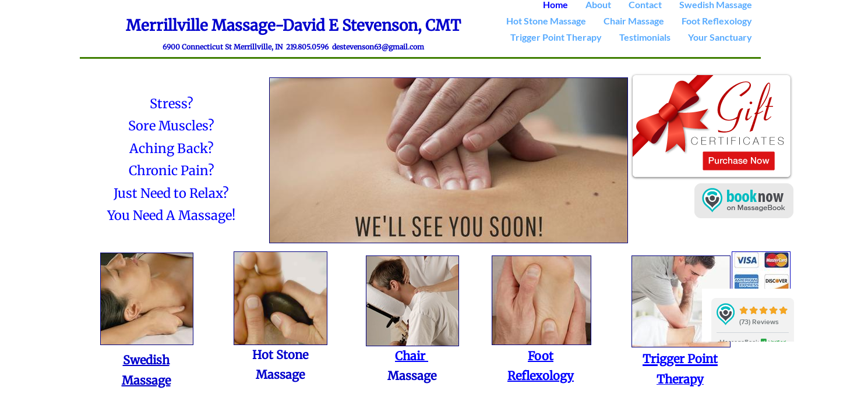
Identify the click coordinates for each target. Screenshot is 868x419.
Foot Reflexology (717, 21)
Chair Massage (634, 21)
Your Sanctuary (720, 37)
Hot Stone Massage (546, 21)
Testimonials (645, 37)
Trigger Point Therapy (556, 37)
